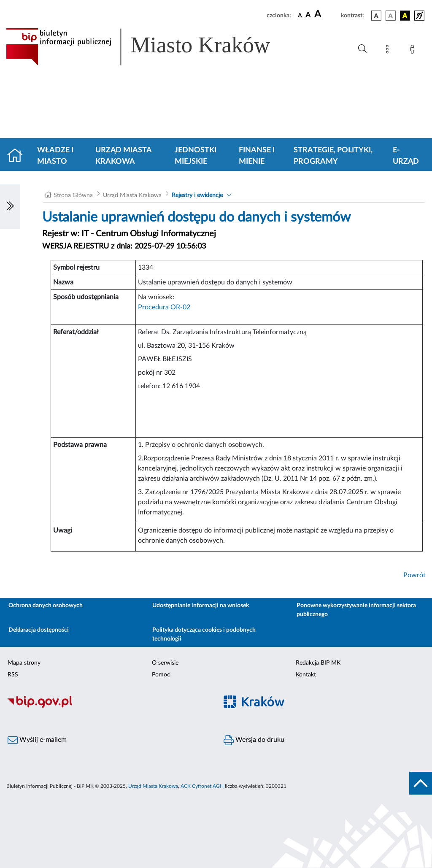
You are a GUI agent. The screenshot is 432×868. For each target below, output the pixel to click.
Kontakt (306, 675)
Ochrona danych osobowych (46, 606)
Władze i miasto (55, 156)
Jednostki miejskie (196, 156)
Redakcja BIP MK (318, 663)
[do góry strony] (421, 783)
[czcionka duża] (326, 14)
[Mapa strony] (389, 51)
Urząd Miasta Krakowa (123, 156)
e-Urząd (406, 156)
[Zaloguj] (414, 51)
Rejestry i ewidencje (197, 195)
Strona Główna (73, 195)
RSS (13, 675)
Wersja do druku (254, 740)
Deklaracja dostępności (39, 630)
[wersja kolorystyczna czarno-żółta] (405, 16)
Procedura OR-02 (164, 307)
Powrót (414, 575)
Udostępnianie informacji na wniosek (201, 606)
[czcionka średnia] (308, 15)
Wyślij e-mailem (37, 740)
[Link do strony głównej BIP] (150, 47)
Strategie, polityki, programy (333, 156)
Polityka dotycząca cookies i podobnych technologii (204, 634)
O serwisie (165, 663)
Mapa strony (24, 663)
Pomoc (161, 675)
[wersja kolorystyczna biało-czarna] (391, 16)
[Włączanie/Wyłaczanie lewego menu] (10, 207)
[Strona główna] (18, 156)
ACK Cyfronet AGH (202, 786)
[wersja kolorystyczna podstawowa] (376, 16)
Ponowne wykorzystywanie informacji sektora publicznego (356, 610)
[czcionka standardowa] (300, 15)
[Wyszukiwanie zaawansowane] (362, 49)
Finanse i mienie (257, 156)
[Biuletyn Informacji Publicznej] (108, 707)
